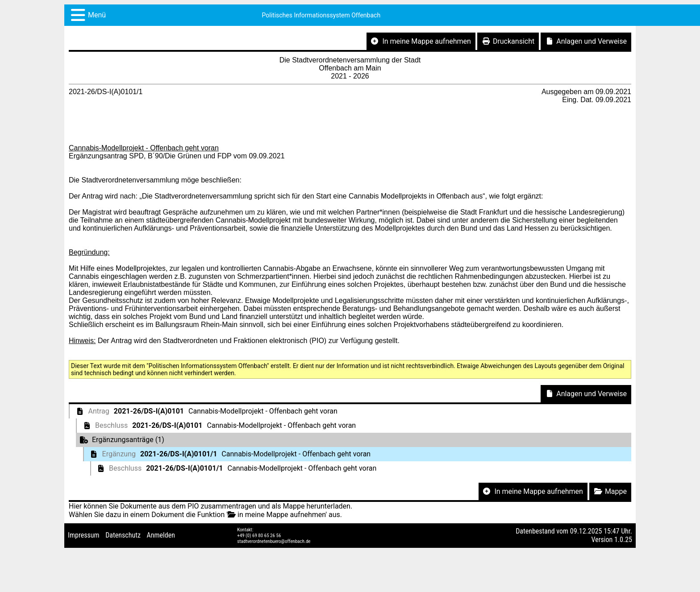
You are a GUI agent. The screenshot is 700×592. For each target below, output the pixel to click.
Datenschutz (123, 535)
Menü (97, 15)
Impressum (84, 535)
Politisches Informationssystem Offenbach (321, 15)
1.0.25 (623, 540)
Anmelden (161, 535)
